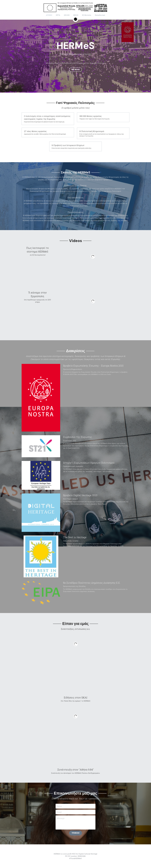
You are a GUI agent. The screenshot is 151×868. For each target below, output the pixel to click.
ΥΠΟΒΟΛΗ (75, 833)
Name (59, 806)
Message (61, 818)
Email (59, 812)
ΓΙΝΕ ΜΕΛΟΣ (75, 70)
